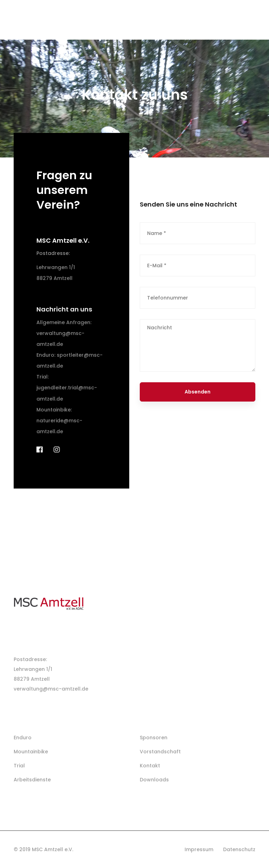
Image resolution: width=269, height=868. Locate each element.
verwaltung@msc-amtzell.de (51, 689)
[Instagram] (57, 457)
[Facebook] (40, 457)
